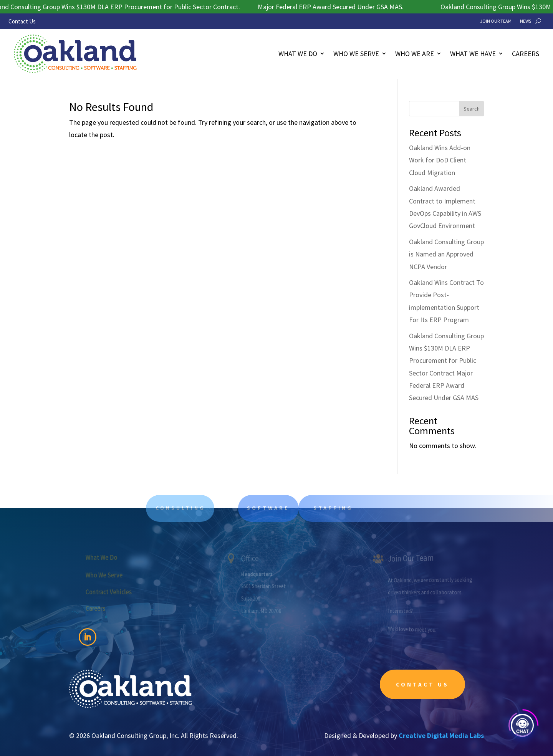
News (526, 21)
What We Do (298, 54)
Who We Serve (356, 54)
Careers (526, 54)
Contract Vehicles (112, 591)
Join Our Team (496, 21)
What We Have (473, 54)
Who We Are (415, 54)
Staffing (343, 508)
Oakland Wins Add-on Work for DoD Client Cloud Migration (440, 160)
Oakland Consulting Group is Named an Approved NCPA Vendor (446, 254)
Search (472, 109)
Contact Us (22, 21)
